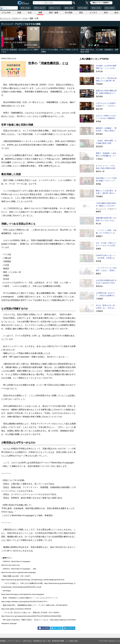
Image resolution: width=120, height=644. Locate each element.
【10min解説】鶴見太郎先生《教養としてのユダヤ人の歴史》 (106, 205)
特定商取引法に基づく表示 (42, 641)
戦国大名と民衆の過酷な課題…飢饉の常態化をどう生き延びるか (106, 92)
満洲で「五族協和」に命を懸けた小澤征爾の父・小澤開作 (106, 155)
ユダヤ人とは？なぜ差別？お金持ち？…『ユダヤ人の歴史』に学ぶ (106, 105)
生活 (30, 13)
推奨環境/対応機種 (58, 641)
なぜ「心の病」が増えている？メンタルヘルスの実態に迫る (106, 244)
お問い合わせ (27, 641)
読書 (19, 13)
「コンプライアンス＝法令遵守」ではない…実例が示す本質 (106, 269)
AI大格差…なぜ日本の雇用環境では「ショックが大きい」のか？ (106, 67)
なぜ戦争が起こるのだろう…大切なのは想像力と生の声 (106, 294)
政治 (116, 13)
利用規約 (3, 641)
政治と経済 (110, 8)
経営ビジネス (55, 8)
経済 (106, 13)
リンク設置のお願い (72, 641)
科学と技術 (83, 8)
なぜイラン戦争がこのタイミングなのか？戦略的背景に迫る (106, 117)
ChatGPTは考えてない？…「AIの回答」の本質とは (106, 257)
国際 (40, 13)
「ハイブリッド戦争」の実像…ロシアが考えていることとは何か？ (106, 232)
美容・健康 (54, 13)
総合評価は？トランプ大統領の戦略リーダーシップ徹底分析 (106, 180)
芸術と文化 (96, 8)
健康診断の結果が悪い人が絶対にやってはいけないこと (106, 219)
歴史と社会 (25, 8)
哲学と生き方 (40, 8)
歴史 (81, 13)
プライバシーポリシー (14, 641)
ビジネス (93, 13)
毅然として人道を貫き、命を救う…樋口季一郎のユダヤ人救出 (106, 192)
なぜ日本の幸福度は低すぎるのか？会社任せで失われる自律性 (106, 282)
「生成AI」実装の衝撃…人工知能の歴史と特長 (106, 142)
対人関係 (69, 13)
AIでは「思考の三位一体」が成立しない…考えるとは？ (106, 307)
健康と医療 (69, 8)
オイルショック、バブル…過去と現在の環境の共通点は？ (106, 167)
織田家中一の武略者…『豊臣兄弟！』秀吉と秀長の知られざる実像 (106, 130)
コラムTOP (6, 13)
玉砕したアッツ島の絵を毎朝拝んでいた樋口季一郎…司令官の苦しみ (106, 80)
